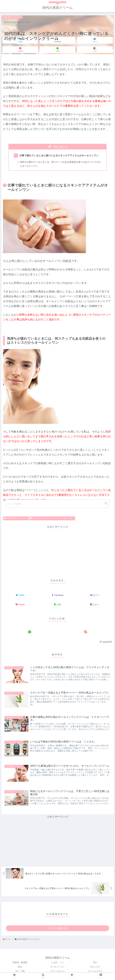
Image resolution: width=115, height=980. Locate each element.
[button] (106, 503)
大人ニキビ (95, 967)
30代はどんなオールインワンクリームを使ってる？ (53, 519)
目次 (56, 147)
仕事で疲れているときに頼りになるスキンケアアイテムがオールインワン (59, 156)
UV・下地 (20, 971)
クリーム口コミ (57, 971)
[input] (57, 504)
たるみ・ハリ (57, 963)
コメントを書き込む (58, 929)
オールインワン (57, 967)
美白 (20, 967)
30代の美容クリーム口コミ (17, 519)
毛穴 (95, 963)
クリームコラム (95, 971)
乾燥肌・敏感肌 (20, 963)
